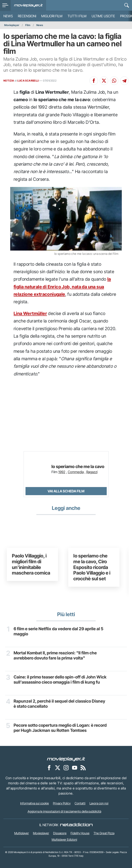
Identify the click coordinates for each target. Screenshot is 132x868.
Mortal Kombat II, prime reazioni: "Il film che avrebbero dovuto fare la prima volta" (58, 656)
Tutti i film (77, 16)
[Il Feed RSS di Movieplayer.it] (83, 767)
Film (28, 25)
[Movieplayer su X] (58, 767)
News (8, 16)
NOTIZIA (9, 81)
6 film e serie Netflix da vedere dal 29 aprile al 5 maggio (60, 632)
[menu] (5, 5)
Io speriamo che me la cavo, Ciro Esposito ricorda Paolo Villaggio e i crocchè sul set (92, 567)
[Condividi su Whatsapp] (114, 81)
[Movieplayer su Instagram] (66, 767)
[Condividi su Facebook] (94, 81)
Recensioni (27, 16)
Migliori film (52, 16)
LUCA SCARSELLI (28, 81)
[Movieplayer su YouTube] (75, 767)
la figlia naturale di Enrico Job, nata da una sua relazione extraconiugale (62, 287)
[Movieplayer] (66, 759)
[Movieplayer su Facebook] (49, 767)
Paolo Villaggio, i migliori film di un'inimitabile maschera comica (31, 564)
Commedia (76, 472)
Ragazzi (92, 472)
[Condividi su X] (104, 81)
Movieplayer (12, 25)
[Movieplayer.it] (28, 5)
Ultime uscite (103, 16)
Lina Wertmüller (30, 313)
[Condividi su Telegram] (124, 81)
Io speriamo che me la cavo (78, 467)
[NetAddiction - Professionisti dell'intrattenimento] (76, 825)
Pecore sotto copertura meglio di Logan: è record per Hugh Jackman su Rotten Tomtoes (60, 728)
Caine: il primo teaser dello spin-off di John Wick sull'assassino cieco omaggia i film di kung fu (57, 683)
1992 (62, 472)
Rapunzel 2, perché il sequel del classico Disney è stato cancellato (55, 704)
